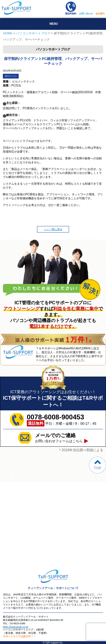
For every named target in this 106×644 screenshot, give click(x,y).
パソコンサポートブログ (33, 33)
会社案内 (100, 14)
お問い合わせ (86, 14)
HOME (8, 33)
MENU (54, 24)
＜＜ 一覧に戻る (53, 229)
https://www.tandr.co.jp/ (16, 627)
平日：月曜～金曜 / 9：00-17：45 (62, 420)
